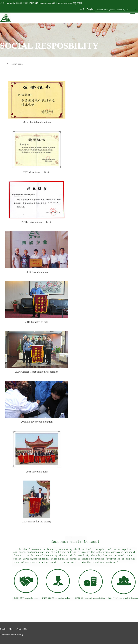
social (20, 64)
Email (3, 629)
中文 (82, 9)
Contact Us (22, 629)
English (90, 9)
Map (11, 629)
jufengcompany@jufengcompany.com (55, 3)
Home (13, 64)
